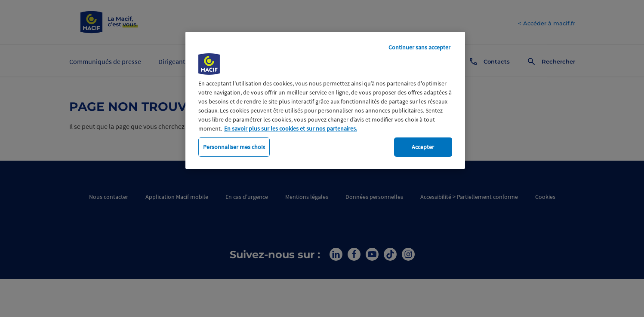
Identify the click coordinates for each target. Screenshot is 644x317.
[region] (325, 101)
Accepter (423, 147)
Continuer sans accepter (419, 47)
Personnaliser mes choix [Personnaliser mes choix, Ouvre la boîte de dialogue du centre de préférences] (234, 147)
